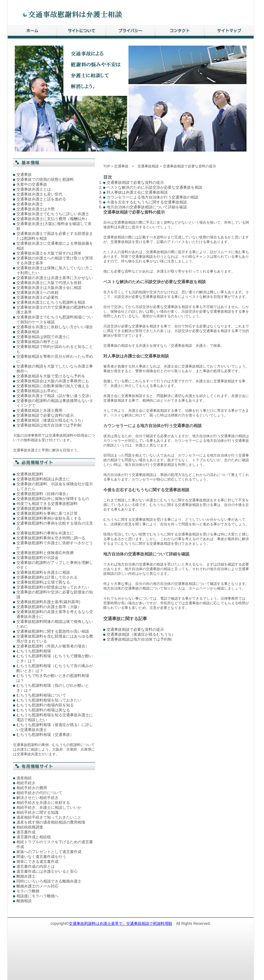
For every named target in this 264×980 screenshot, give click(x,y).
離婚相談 (24, 901)
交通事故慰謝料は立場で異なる (43, 582)
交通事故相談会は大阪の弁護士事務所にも (53, 381)
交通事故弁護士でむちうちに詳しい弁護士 (53, 214)
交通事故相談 (28, 332)
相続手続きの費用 (32, 788)
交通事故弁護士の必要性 (37, 297)
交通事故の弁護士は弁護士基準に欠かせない (55, 278)
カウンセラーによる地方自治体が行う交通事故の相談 (152, 197)
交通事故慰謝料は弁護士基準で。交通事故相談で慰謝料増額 (121, 923)
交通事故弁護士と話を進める (41, 199)
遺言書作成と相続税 (34, 837)
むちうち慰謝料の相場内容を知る (45, 705)
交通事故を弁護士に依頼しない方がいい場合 (55, 327)
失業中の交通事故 (32, 184)
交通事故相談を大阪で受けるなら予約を (51, 376)
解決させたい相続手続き (37, 798)
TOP (107, 166)
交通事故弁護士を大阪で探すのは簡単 (49, 253)
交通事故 (24, 174)
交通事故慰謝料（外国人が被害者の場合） (53, 646)
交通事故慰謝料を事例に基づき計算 (47, 513)
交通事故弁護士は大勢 (36, 209)
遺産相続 (24, 778)
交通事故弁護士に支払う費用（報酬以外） (53, 219)
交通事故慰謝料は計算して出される (47, 577)
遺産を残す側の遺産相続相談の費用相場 (51, 822)
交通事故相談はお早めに (37, 391)
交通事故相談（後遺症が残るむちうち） (51, 420)
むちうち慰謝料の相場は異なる (43, 710)
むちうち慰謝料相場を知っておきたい (49, 700)
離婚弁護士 (26, 876)
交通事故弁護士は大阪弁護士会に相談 (49, 288)
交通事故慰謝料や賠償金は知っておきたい (53, 587)
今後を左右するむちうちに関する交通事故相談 (147, 202)
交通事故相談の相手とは (37, 342)
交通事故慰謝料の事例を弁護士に (45, 533)
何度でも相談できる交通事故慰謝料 (47, 504)
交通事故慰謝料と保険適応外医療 (45, 553)
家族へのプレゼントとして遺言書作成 (49, 852)
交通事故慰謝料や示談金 (37, 558)
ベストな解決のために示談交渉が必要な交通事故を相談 (154, 187)
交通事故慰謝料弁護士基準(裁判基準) (48, 602)
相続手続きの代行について (39, 793)
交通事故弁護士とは (34, 189)
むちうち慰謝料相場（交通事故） (45, 735)
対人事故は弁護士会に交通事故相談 (137, 192)
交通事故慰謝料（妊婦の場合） (43, 494)
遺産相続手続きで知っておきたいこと (49, 817)
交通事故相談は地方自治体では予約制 (49, 425)
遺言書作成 (26, 832)
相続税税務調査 (30, 827)
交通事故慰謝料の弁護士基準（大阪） (49, 607)
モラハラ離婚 (28, 891)
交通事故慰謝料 (30, 474)
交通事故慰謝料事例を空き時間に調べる (51, 538)
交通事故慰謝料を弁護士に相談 (43, 572)
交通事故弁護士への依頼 (37, 292)
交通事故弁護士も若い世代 (39, 194)
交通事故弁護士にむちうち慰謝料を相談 (51, 302)
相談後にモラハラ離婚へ (37, 896)
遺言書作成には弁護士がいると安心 (47, 871)
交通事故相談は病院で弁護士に (43, 337)
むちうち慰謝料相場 (34, 651)
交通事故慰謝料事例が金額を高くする (49, 518)
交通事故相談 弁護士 (189, 346)
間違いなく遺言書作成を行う (41, 857)
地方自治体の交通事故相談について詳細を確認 (147, 207)
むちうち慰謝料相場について (41, 695)
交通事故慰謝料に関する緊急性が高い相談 (53, 631)
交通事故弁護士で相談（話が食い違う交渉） (55, 396)
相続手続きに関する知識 (37, 812)
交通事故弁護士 (30, 204)
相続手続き (26, 783)
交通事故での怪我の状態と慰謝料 (45, 179)
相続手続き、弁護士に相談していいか (49, 807)
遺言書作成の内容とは (36, 866)
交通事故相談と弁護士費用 (39, 410)
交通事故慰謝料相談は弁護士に (43, 479)
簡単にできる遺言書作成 (37, 861)
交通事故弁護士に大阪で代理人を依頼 (49, 283)
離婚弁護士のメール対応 (37, 886)
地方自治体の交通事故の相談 (141, 564)
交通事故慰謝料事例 (34, 508)
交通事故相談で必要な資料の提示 (45, 415)
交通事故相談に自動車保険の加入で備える (53, 386)
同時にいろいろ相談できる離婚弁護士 (49, 881)
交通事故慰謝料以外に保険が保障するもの (53, 499)
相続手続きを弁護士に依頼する (43, 803)
